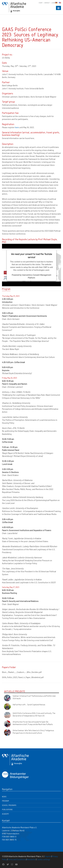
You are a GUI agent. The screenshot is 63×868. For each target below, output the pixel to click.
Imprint (48, 856)
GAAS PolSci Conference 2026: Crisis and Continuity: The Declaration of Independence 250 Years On (34, 714)
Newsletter (31, 859)
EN (60, 3)
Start (41, 3)
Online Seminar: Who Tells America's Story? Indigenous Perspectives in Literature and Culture (33, 732)
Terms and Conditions (17, 859)
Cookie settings (44, 859)
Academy (5, 814)
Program (5, 801)
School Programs (9, 805)
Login (53, 3)
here (17, 127)
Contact (47, 3)
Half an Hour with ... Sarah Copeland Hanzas (29, 704)
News (4, 797)
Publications (7, 809)
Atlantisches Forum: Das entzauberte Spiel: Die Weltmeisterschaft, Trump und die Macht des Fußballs (33, 723)
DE (56, 3)
